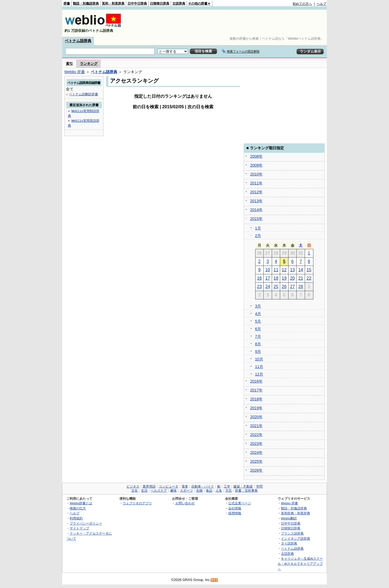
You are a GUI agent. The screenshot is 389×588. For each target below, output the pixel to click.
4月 (258, 314)
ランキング (89, 64)
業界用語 (149, 486)
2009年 (256, 165)
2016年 (256, 381)
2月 (258, 236)
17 (268, 278)
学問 (259, 486)
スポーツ (186, 491)
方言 (229, 491)
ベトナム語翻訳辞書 (83, 94)
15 (309, 270)
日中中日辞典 (137, 4)
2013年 (256, 201)
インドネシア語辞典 (296, 538)
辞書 (67, 4)
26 (284, 287)
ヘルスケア (159, 491)
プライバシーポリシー (86, 523)
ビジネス (133, 486)
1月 (258, 228)
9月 (258, 352)
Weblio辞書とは (81, 503)
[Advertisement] (228, 23)
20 (293, 278)
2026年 (256, 470)
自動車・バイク (203, 486)
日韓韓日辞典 (160, 4)
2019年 (256, 408)
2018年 (256, 399)
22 (309, 278)
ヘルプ (321, 4)
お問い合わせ (185, 503)
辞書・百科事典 (246, 491)
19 (284, 278)
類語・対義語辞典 (86, 4)
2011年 (256, 183)
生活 (144, 491)
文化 (135, 491)
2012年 (256, 192)
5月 (258, 321)
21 (301, 278)
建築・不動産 (243, 486)
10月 (259, 359)
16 (259, 278)
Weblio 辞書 (75, 72)
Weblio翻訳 (289, 518)
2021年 (256, 426)
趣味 (173, 491)
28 (301, 287)
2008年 (256, 156)
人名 (219, 491)
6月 (258, 329)
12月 (259, 374)
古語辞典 (179, 4)
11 (276, 270)
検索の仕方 (78, 508)
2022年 (256, 435)
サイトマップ (79, 528)
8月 (258, 344)
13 (293, 270)
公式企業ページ (240, 503)
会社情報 (235, 508)
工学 (227, 486)
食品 (209, 491)
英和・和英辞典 (113, 4)
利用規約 (76, 518)
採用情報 (235, 513)
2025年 (256, 461)
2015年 (256, 219)
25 (276, 287)
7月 (258, 336)
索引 (69, 64)
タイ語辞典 (289, 543)
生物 (199, 491)
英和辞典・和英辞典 (296, 513)
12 (284, 270)
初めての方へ (302, 4)
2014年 (256, 210)
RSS (214, 580)
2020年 (256, 417)
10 (268, 270)
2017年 (256, 390)
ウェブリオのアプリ (137, 503)
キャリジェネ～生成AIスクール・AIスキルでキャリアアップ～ (300, 563)
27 (293, 287)
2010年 (256, 174)
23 (259, 287)
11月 (259, 367)
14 (301, 270)
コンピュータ (169, 486)
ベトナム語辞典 (78, 41)
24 (268, 287)
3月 (258, 306)
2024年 (256, 452)
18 (276, 278)
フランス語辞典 (292, 533)
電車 (185, 486)
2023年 (256, 444)
